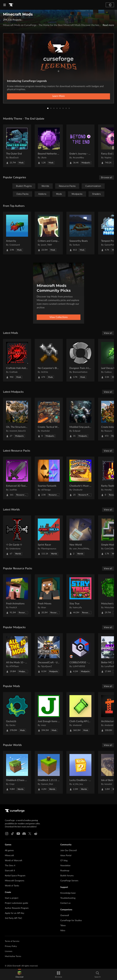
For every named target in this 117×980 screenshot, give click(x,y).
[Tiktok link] (12, 834)
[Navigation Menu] (5, 5)
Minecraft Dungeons (15, 881)
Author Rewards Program (17, 908)
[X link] (30, 834)
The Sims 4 (10, 866)
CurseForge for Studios (71, 921)
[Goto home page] (11, 5)
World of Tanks (12, 886)
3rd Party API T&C (13, 918)
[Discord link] (24, 834)
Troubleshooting (68, 898)
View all (108, 333)
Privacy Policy (11, 946)
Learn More (58, 96)
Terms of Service (12, 941)
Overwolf (65, 915)
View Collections (59, 317)
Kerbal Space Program (15, 876)
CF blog (64, 861)
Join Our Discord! (69, 851)
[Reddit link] (36, 834)
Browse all (107, 178)
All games (9, 851)
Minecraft (9, 856)
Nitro (63, 931)
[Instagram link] (7, 834)
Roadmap (65, 871)
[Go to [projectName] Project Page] (17, 146)
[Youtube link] (18, 834)
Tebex (63, 926)
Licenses (9, 951)
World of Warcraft (14, 861)
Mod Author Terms (13, 956)
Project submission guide (16, 903)
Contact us (65, 903)
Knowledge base (68, 893)
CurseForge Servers (69, 881)
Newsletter (65, 866)
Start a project (12, 898)
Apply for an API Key (15, 913)
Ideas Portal (66, 856)
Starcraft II (10, 871)
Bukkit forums (67, 876)
